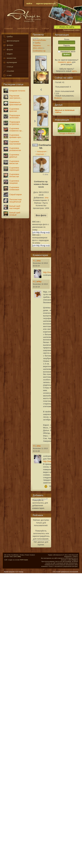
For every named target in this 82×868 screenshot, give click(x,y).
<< (48, 45)
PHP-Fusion (24, 560)
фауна (8, 50)
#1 (34, 261)
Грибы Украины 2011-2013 (38, 45)
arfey (39, 281)
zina (46, 198)
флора (8, 45)
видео (8, 54)
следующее (40, 154)
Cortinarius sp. (39, 51)
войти (29, 3)
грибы (8, 37)
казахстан (9, 58)
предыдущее (42, 151)
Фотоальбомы (40, 40)
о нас (7, 75)
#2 (34, 281)
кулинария (10, 63)
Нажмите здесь (65, 62)
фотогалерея (11, 41)
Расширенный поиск (71, 30)
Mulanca (58, 98)
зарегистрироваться (46, 3)
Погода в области (67, 133)
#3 (34, 446)
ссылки (8, 71)
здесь (74, 71)
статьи (8, 67)
